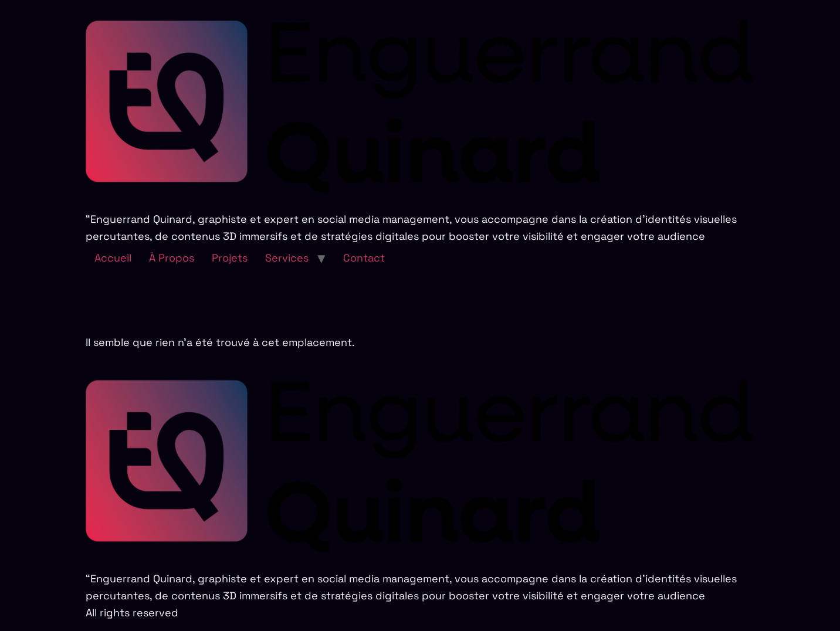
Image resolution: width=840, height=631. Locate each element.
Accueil (113, 258)
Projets (230, 258)
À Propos (172, 258)
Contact (364, 258)
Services (287, 258)
